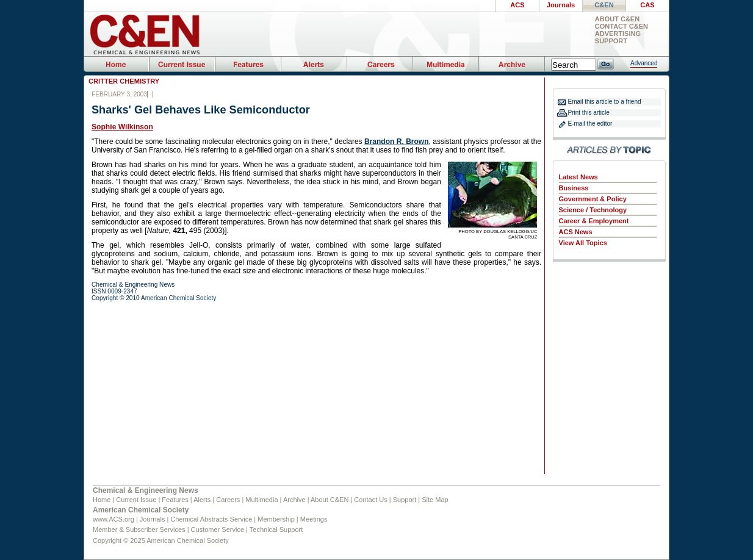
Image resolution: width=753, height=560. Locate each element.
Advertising (618, 34)
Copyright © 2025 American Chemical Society (161, 540)
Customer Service (218, 529)
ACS (517, 5)
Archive (294, 500)
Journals (561, 5)
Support (611, 41)
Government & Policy (593, 199)
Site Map (435, 500)
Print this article (589, 113)
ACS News (576, 232)
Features (175, 500)
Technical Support (276, 529)
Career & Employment (594, 221)
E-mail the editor (590, 124)
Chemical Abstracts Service (211, 519)
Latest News (578, 177)
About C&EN (617, 19)
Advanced (644, 63)
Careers (228, 500)
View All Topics (583, 243)
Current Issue (136, 500)
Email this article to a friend (605, 102)
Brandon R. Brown (396, 142)
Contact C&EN (621, 27)
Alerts (202, 500)
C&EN (604, 5)
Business (574, 188)
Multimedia (261, 500)
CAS (647, 5)
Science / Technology (593, 210)
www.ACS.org (113, 519)
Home (102, 500)
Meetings (314, 519)
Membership (276, 519)
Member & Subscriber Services (139, 529)
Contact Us (370, 500)
